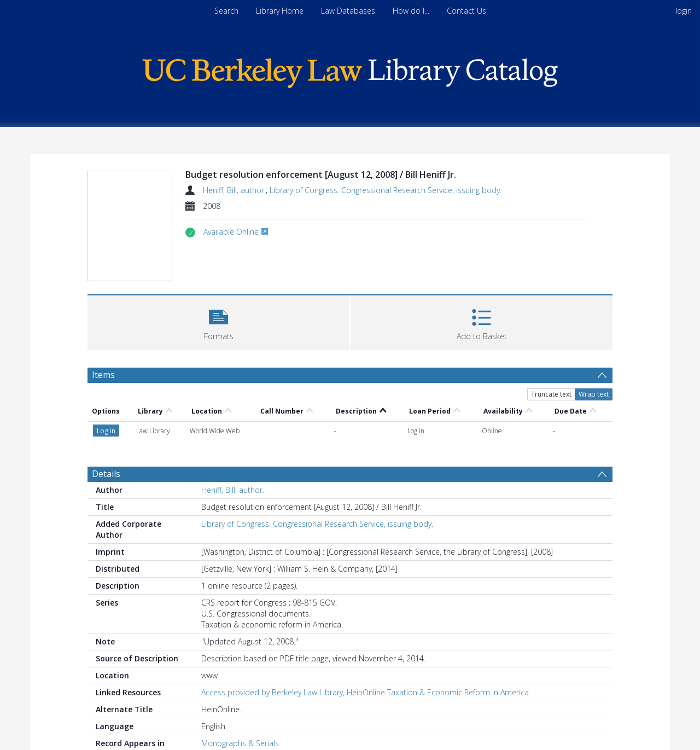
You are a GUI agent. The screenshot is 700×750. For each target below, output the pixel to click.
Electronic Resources (238, 715)
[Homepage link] (350, 70)
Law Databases (348, 11)
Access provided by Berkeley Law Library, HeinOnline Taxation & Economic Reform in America (365, 653)
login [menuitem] (684, 11)
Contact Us (466, 11)
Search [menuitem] (226, 11)
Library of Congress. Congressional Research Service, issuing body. (386, 190)
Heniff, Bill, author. (234, 190)
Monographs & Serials (240, 704)
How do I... (411, 11)
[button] (218, 321)
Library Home (280, 11)
